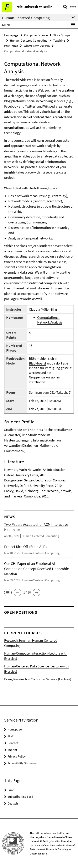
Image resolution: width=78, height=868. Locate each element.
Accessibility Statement (23, 763)
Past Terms (11, 46)
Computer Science (36, 35)
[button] (8, 593)
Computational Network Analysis (50, 320)
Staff (11, 736)
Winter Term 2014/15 (37, 46)
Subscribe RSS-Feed (20, 797)
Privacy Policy (17, 756)
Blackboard (37, 363)
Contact (13, 743)
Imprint (12, 750)
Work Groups (62, 35)
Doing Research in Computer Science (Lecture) (38, 679)
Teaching (59, 40)
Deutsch (13, 803)
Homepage (11, 35)
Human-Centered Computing (29, 40)
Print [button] (11, 790)
